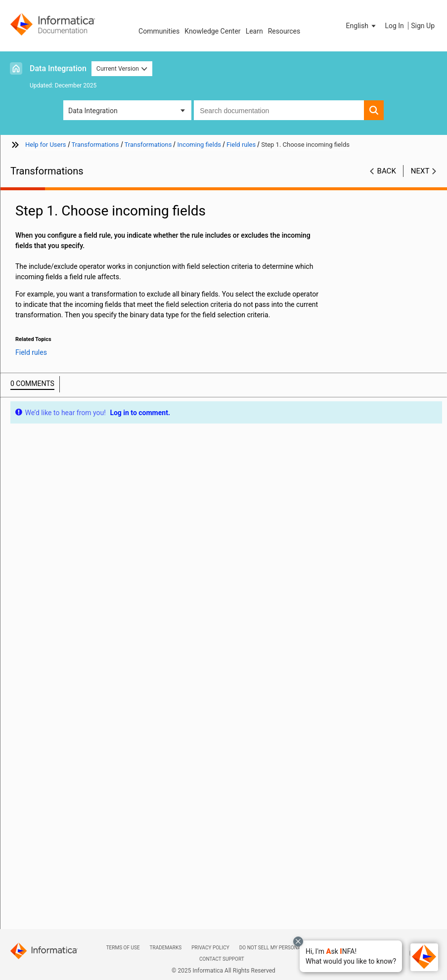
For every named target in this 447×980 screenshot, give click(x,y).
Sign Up (423, 26)
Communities (159, 31)
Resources (284, 31)
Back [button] (387, 171)
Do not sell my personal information (288, 948)
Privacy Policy (210, 948)
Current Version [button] (122, 68)
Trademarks (166, 948)
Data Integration (58, 68)
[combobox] (279, 110)
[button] (351, 956)
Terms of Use (123, 948)
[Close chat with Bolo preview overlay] (298, 941)
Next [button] (420, 171)
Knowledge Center (212, 31)
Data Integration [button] (93, 111)
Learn (254, 31)
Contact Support (222, 959)
